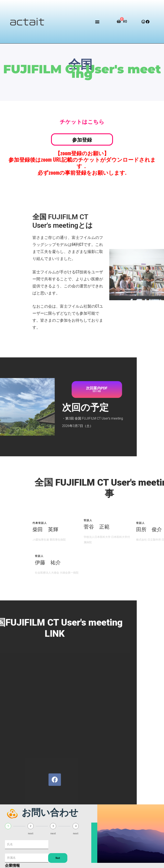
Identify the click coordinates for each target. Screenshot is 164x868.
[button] (97, 22)
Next (58, 858)
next (31, 833)
